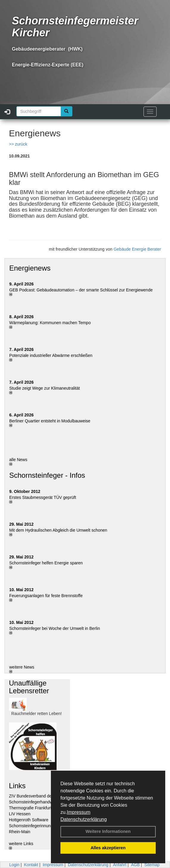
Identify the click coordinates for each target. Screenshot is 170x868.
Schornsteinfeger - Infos (47, 475)
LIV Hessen (20, 814)
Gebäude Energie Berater (137, 249)
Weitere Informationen (108, 831)
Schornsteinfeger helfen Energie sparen (46, 563)
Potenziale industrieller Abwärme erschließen (51, 355)
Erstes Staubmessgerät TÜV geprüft (43, 497)
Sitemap (152, 865)
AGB (135, 865)
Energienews (30, 268)
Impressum (78, 812)
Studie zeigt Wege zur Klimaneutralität (45, 388)
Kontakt (31, 865)
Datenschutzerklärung (84, 819)
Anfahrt (120, 865)
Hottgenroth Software (29, 820)
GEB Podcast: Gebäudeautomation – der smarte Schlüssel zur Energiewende (82, 290)
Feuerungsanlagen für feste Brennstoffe (46, 596)
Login (14, 865)
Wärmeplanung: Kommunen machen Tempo (50, 323)
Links (17, 786)
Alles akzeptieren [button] (108, 848)
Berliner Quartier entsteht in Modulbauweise (50, 421)
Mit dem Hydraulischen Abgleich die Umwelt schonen (58, 530)
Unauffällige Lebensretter (29, 687)
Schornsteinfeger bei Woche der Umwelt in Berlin (55, 628)
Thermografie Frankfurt (30, 808)
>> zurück (18, 144)
